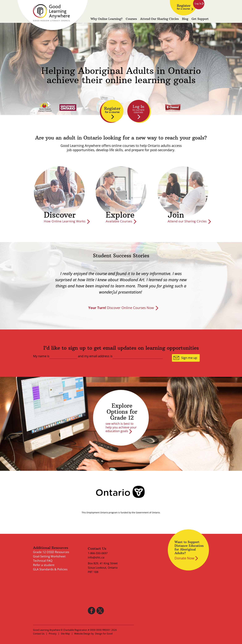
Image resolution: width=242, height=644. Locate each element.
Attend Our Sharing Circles (159, 19)
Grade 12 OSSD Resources (51, 552)
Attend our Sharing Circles (187, 221)
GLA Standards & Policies (50, 569)
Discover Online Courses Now (121, 308)
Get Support (200, 19)
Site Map (65, 634)
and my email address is (95, 356)
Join (176, 215)
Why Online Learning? (107, 19)
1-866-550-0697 (98, 553)
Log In (138, 109)
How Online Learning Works (65, 221)
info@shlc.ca (96, 557)
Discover (60, 215)
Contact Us (39, 634)
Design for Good (104, 634)
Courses (131, 19)
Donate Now (184, 558)
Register (184, 7)
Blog (185, 19)
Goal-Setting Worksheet (49, 556)
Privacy (53, 634)
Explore (120, 215)
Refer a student (44, 565)
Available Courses (119, 221)
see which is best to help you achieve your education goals (121, 427)
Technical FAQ (43, 561)
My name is (41, 356)
